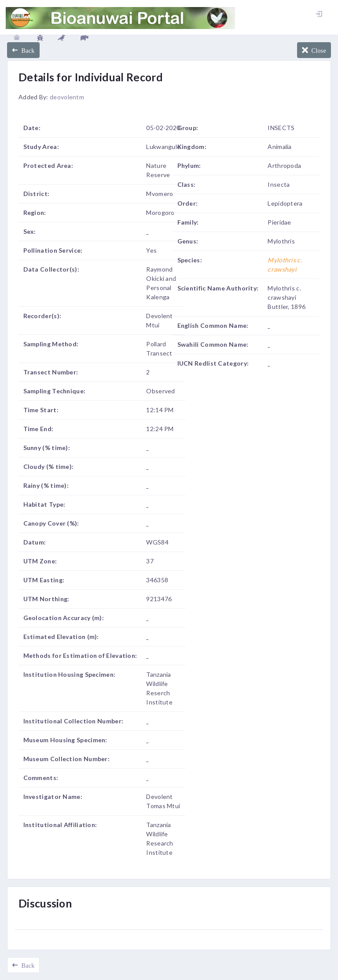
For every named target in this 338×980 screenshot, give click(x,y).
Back (26, 50)
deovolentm (67, 97)
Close (317, 50)
